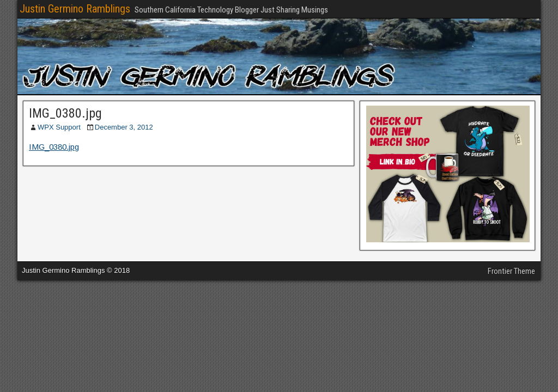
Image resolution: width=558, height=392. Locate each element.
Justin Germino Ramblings (75, 9)
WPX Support (59, 127)
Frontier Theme (511, 271)
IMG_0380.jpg (65, 113)
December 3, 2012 (124, 127)
